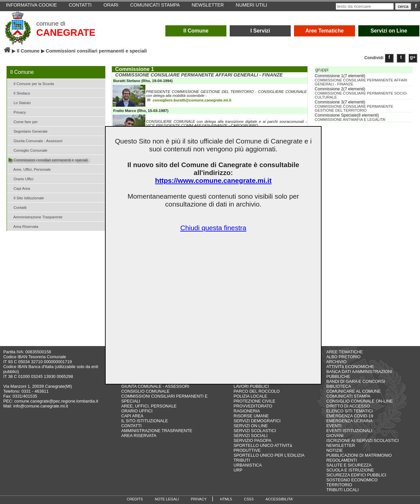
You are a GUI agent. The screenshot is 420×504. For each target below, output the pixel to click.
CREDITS (135, 499)
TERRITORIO (339, 485)
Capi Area (19, 188)
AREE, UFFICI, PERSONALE (149, 406)
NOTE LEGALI (167, 499)
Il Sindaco (19, 93)
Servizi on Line (389, 31)
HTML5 (226, 499)
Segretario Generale (28, 131)
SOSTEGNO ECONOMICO (352, 480)
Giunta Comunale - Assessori (35, 140)
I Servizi (260, 31)
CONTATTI (132, 426)
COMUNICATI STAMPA (348, 396)
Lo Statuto (20, 102)
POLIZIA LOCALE (250, 396)
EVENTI (334, 426)
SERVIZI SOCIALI (251, 436)
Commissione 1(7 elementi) (340, 76)
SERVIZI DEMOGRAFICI (257, 421)
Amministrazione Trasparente (35, 217)
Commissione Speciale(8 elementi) (347, 115)
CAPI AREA (133, 416)
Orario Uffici (21, 178)
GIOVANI (335, 436)
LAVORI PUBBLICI (251, 386)
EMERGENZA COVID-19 (350, 416)
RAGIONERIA (247, 411)
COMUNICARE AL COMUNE (353, 391)
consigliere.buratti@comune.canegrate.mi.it (192, 101)
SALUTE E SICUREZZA (349, 465)
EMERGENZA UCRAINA (349, 421)
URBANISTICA (248, 465)
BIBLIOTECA (338, 386)
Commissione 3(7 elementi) (340, 102)
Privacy (17, 112)
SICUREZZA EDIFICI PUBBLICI (356, 475)
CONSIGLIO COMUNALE (146, 391)
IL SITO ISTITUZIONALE (145, 421)
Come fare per (23, 121)
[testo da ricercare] (365, 6)
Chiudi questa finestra (213, 228)
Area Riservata (23, 226)
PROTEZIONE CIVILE (254, 401)
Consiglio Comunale (28, 150)
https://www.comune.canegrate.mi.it (213, 180)
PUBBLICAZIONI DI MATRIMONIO (359, 455)
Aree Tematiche (325, 31)
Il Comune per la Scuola (31, 83)
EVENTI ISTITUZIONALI (349, 431)
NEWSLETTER (340, 445)
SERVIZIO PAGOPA (252, 440)
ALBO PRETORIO (343, 357)
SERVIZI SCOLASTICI (255, 431)
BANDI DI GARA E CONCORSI (356, 381)
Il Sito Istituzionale (26, 197)
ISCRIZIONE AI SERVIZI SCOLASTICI (362, 440)
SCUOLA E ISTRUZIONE (350, 470)
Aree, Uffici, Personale (30, 169)
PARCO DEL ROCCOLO (257, 391)
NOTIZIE (334, 450)
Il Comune (196, 31)
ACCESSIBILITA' (279, 499)
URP (238, 470)
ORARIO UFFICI (137, 411)
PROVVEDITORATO (253, 406)
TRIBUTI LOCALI (342, 490)
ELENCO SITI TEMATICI (349, 411)
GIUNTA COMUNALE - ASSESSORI (155, 386)
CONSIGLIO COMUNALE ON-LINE (359, 401)
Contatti (18, 207)
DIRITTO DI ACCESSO (348, 406)
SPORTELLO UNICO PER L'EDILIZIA (269, 455)
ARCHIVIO (336, 362)
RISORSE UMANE (251, 416)
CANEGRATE (66, 33)
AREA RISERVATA (139, 436)
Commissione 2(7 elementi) (340, 89)
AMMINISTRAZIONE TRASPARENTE (157, 431)
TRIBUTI (242, 460)
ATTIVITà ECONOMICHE (350, 367)
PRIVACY (199, 499)
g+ (413, 57)
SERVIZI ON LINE (251, 426)
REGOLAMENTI (341, 460)
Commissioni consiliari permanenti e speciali (48, 159)
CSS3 (249, 499)
